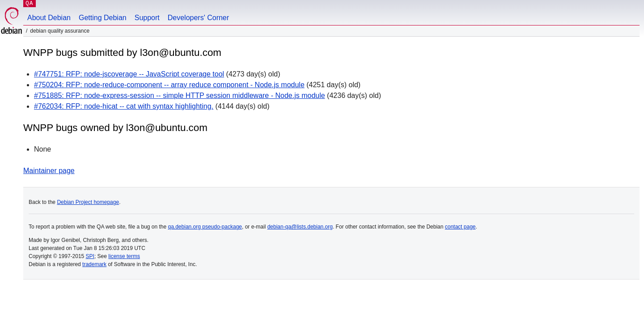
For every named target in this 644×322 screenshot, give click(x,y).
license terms (124, 256)
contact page (460, 227)
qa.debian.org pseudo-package (205, 227)
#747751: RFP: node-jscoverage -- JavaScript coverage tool (129, 74)
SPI (90, 256)
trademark (94, 264)
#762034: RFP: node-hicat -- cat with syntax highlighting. (124, 106)
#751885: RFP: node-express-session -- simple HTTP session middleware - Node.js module (180, 95)
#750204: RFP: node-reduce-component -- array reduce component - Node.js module (169, 85)
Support (147, 18)
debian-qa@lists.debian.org (300, 227)
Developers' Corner (198, 18)
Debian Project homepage (88, 202)
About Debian (49, 18)
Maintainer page (49, 171)
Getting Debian (103, 18)
